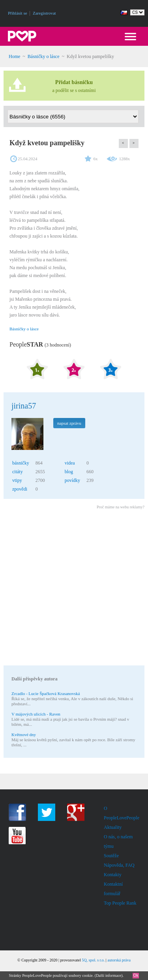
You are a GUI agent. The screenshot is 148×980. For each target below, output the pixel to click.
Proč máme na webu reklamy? (121, 507)
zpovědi (20, 489)
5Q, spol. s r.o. (93, 960)
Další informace (109, 975)
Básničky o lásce (44, 56)
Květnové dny (24, 735)
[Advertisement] (74, 589)
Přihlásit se (18, 13)
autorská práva (119, 960)
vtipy (17, 480)
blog (69, 472)
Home (14, 56)
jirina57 (24, 406)
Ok (136, 975)
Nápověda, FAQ (119, 865)
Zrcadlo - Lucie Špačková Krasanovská (46, 693)
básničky (21, 463)
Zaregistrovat (44, 13)
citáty (18, 472)
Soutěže (111, 856)
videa (70, 463)
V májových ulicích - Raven (36, 714)
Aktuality (113, 827)
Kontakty (113, 875)
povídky (72, 480)
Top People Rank (120, 903)
